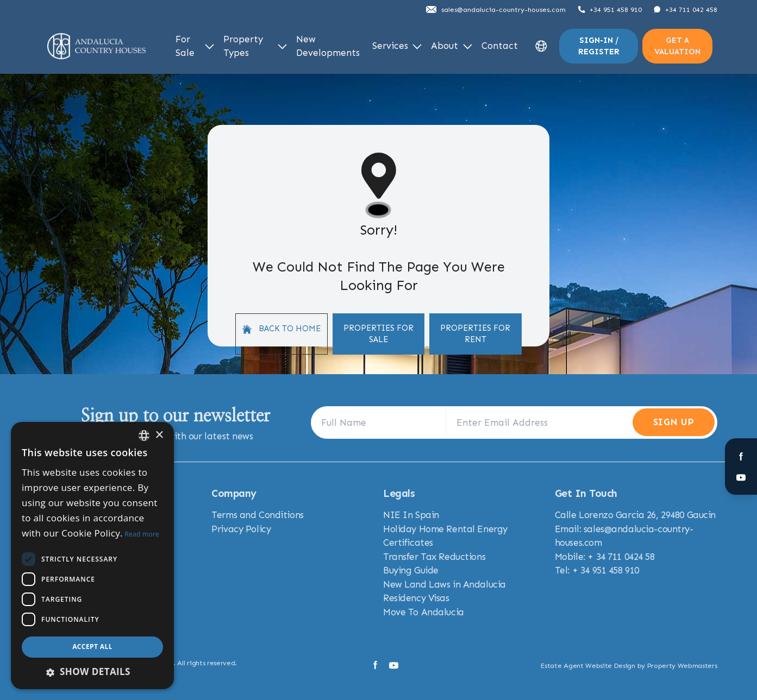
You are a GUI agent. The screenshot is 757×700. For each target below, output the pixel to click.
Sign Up (674, 422)
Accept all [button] (92, 647)
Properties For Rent (475, 334)
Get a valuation (677, 46)
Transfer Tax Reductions (434, 557)
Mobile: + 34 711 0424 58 (605, 557)
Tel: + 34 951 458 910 (597, 570)
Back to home (281, 329)
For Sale (195, 46)
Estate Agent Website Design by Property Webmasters (629, 666)
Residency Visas (416, 598)
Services (397, 46)
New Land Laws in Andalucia (445, 584)
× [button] (159, 435)
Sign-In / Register (599, 46)
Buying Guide (411, 570)
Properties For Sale (379, 334)
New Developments (328, 46)
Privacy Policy (241, 529)
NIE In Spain (411, 515)
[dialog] (92, 556)
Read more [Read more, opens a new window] (142, 534)
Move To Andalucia (424, 612)
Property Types (255, 46)
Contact (500, 46)
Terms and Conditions (258, 515)
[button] (92, 672)
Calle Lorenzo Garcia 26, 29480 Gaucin (635, 515)
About (452, 46)
